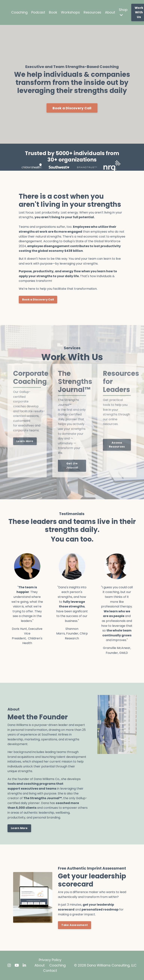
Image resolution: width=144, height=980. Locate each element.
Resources (92, 12)
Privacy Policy (50, 960)
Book (53, 12)
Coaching (19, 12)
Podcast (38, 12)
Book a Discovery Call (72, 108)
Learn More (19, 828)
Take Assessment (75, 925)
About (110, 12)
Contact (50, 971)
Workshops (70, 12)
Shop (123, 12)
